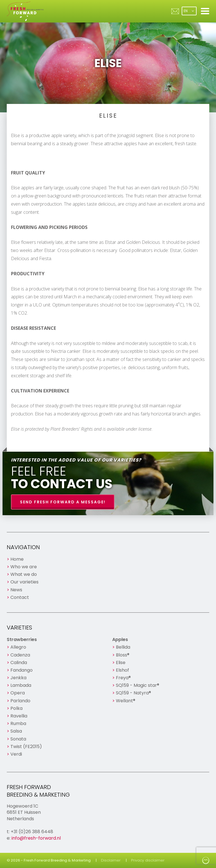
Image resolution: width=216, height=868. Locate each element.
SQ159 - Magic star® (138, 685)
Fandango (22, 670)
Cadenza (20, 655)
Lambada (21, 685)
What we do (24, 574)
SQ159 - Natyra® (133, 693)
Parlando (20, 701)
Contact (20, 597)
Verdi (16, 754)
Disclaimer (111, 860)
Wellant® (126, 701)
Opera (18, 693)
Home (17, 559)
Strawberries (22, 639)
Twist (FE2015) (26, 747)
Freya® (123, 678)
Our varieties (24, 582)
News (16, 590)
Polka (16, 708)
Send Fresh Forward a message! (63, 502)
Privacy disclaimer (148, 860)
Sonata (18, 739)
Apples (120, 639)
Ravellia (19, 716)
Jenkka (18, 678)
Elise (121, 663)
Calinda (19, 663)
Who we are (24, 567)
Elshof (122, 670)
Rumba (18, 723)
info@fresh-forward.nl (36, 838)
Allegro (18, 647)
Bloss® (123, 655)
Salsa (16, 731)
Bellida (123, 647)
